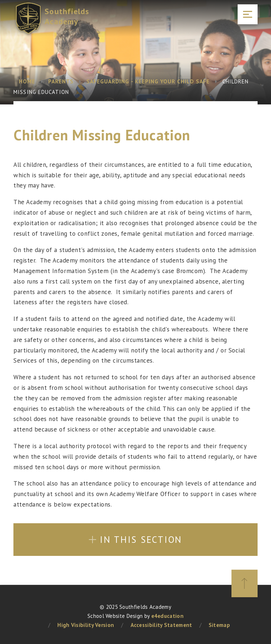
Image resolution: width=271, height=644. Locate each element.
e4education (167, 616)
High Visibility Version (86, 625)
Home (27, 81)
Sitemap (219, 625)
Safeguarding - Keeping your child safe (148, 81)
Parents (61, 81)
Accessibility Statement (161, 625)
